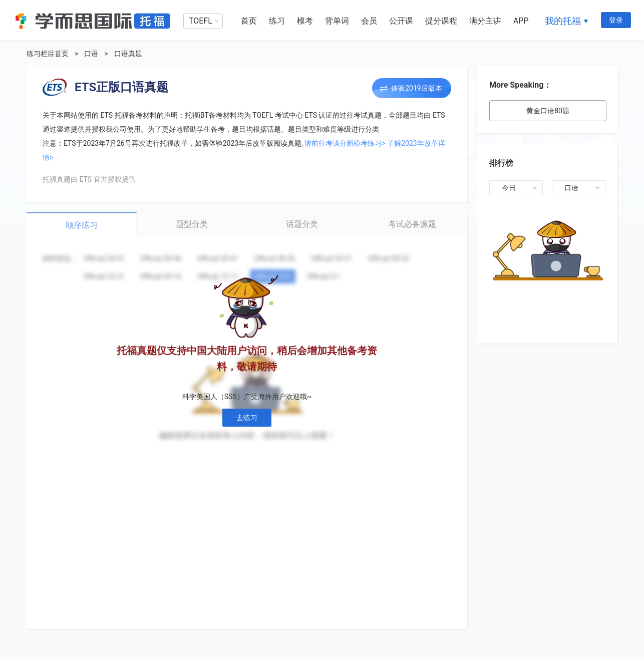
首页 (249, 21)
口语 (91, 54)
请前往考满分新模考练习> (345, 143)
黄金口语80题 (548, 111)
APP (521, 21)
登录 (616, 20)
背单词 (337, 21)
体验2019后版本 (416, 88)
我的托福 (563, 21)
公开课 (401, 21)
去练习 (247, 418)
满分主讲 (485, 21)
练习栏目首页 (48, 54)
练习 (277, 21)
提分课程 (441, 21)
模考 (305, 21)
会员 (369, 21)
